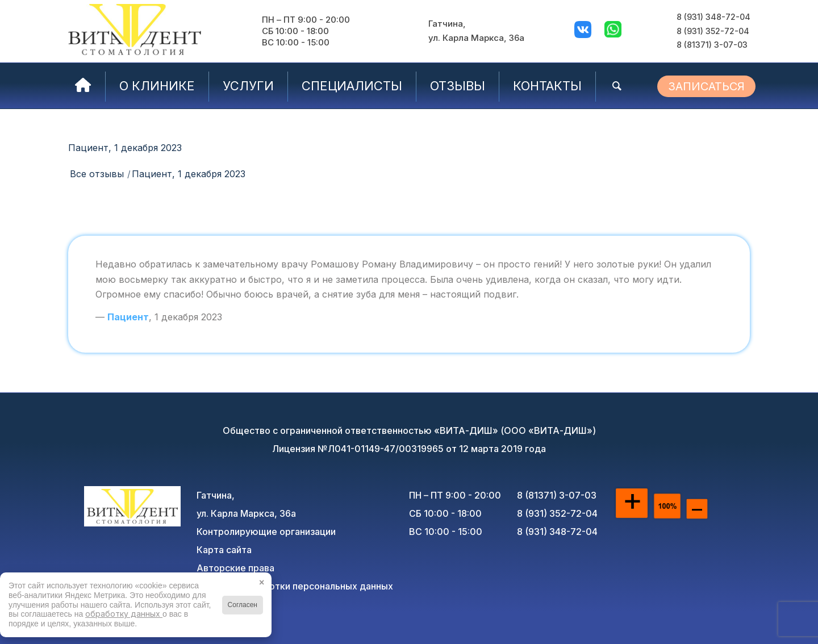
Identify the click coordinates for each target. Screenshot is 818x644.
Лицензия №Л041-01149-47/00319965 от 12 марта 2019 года (409, 449)
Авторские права (235, 568)
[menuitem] (83, 86)
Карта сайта (224, 550)
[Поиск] (617, 86)
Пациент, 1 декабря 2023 (125, 148)
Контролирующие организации (266, 532)
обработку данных (124, 614)
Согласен (243, 605)
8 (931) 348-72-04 (713, 17)
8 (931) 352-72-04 (713, 31)
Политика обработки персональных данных (295, 586)
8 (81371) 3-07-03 (712, 45)
